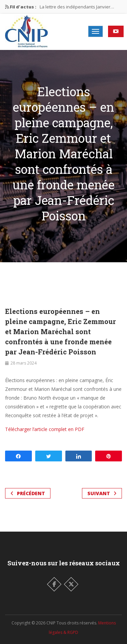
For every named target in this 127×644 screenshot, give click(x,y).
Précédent (28, 493)
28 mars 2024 (24, 363)
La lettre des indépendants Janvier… (77, 7)
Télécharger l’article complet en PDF (45, 429)
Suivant (102, 493)
